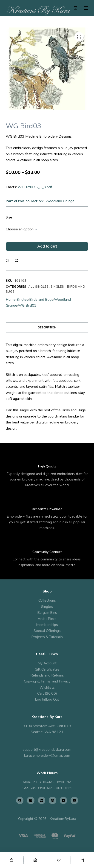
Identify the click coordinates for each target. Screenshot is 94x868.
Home (11, 300)
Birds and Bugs (41, 300)
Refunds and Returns (47, 675)
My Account (47, 663)
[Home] (12, 860)
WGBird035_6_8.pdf (35, 187)
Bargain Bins (47, 613)
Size (9, 217)
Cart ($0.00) (47, 693)
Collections (47, 601)
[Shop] (35, 860)
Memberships (47, 625)
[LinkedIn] (42, 801)
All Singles (38, 287)
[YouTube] (64, 801)
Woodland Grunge (60, 201)
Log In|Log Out (47, 699)
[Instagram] (31, 801)
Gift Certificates (47, 669)
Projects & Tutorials (47, 637)
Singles (22, 300)
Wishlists (47, 688)
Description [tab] (47, 328)
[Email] (74, 801)
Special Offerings (47, 631)
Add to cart (47, 246)
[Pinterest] (53, 801)
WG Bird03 (27, 306)
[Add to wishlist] (7, 261)
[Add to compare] (16, 261)
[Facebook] (20, 801)
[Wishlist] (59, 860)
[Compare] (83, 860)
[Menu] (86, 8)
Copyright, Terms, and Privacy (47, 681)
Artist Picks (47, 619)
